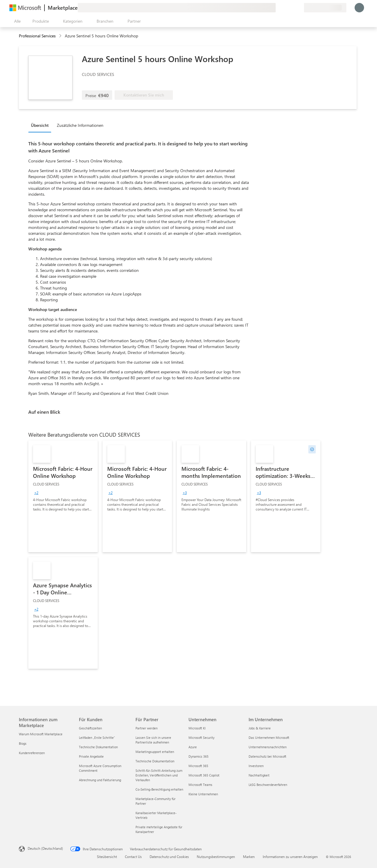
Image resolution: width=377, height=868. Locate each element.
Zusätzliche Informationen (80, 125)
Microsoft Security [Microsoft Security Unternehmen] (201, 738)
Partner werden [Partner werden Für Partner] (147, 728)
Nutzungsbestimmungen (216, 857)
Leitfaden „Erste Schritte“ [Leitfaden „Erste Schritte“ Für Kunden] (97, 738)
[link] (63, 496)
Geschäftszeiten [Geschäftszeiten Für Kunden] (90, 728)
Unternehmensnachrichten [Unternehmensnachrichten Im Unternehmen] (268, 747)
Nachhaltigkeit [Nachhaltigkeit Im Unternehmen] (259, 775)
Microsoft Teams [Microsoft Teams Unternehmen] (200, 785)
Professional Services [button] (37, 36)
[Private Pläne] (299, 8)
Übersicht (40, 125)
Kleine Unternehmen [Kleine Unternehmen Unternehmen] (203, 794)
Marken (249, 857)
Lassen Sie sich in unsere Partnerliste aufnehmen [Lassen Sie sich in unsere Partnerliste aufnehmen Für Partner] (153, 740)
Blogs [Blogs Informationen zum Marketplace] (23, 743)
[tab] (41, 125)
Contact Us (133, 857)
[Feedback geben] (278, 8)
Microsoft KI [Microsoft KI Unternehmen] (197, 728)
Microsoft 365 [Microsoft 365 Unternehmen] (198, 766)
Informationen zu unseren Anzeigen (290, 857)
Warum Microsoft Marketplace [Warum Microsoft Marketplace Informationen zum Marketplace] (41, 734)
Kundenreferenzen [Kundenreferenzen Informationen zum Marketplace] (32, 753)
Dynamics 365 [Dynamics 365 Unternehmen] (199, 756)
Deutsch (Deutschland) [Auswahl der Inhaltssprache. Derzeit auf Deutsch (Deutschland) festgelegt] (45, 848)
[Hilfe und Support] (285, 8)
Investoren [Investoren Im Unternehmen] (256, 766)
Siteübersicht (107, 857)
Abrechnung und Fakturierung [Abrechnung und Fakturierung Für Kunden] (100, 780)
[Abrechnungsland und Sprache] (325, 8)
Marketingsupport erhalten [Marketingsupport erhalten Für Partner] (155, 752)
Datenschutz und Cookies (169, 857)
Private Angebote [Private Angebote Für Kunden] (91, 756)
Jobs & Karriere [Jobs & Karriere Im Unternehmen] (260, 728)
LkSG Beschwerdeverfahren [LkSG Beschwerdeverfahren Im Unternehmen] (268, 785)
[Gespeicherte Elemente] (292, 8)
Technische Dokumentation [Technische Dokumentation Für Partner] (155, 761)
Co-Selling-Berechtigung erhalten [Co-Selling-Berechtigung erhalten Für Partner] (159, 789)
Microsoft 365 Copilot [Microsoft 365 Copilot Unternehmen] (204, 775)
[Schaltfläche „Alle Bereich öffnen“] (16, 21)
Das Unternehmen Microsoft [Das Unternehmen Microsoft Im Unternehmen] (269, 738)
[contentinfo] (61, 36)
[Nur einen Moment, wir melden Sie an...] (359, 8)
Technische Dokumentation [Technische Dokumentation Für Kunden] (98, 747)
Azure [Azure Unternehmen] (193, 747)
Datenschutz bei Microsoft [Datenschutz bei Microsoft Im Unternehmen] (267, 756)
